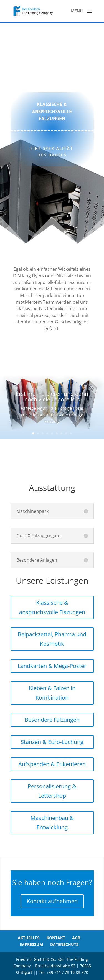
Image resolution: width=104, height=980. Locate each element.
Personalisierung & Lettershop (52, 791)
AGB (76, 938)
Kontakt (56, 938)
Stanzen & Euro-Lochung (52, 742)
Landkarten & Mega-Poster (52, 666)
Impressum (31, 944)
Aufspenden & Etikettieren (52, 764)
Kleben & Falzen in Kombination (52, 693)
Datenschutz (64, 944)
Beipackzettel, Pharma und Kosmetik (52, 639)
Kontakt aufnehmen (52, 901)
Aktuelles (29, 938)
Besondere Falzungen (52, 720)
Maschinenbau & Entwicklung (52, 823)
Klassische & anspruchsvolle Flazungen (52, 607)
